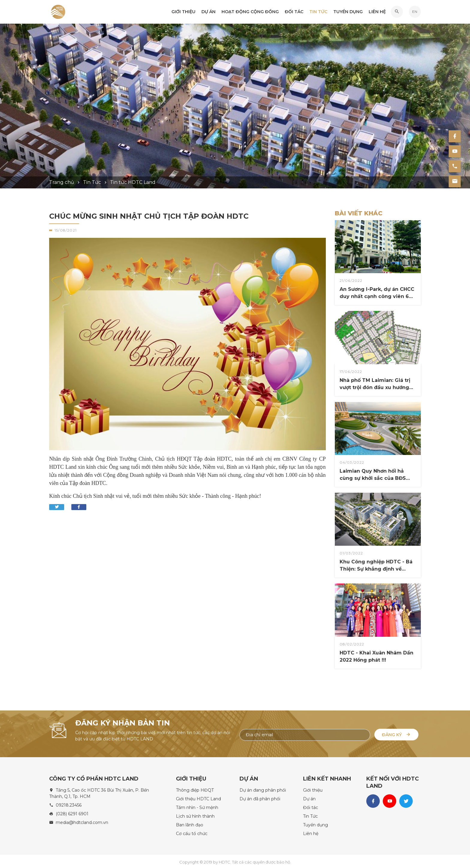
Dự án (208, 12)
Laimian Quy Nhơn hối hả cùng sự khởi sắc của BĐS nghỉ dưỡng (373, 475)
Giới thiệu (183, 12)
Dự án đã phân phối (260, 797)
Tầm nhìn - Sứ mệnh (197, 806)
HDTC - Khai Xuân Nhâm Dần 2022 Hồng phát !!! (376, 656)
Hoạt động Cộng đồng (250, 12)
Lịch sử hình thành (195, 814)
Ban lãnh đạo (190, 823)
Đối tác (294, 12)
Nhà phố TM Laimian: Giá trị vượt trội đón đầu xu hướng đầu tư (375, 384)
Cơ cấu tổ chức (192, 832)
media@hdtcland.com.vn (82, 821)
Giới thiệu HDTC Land (198, 797)
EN (415, 12)
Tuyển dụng (348, 12)
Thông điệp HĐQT (195, 788)
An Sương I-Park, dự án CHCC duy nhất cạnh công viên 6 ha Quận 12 (377, 293)
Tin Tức (318, 12)
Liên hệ (377, 12)
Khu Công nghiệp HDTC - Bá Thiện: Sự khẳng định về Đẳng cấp (376, 566)
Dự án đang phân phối (263, 788)
